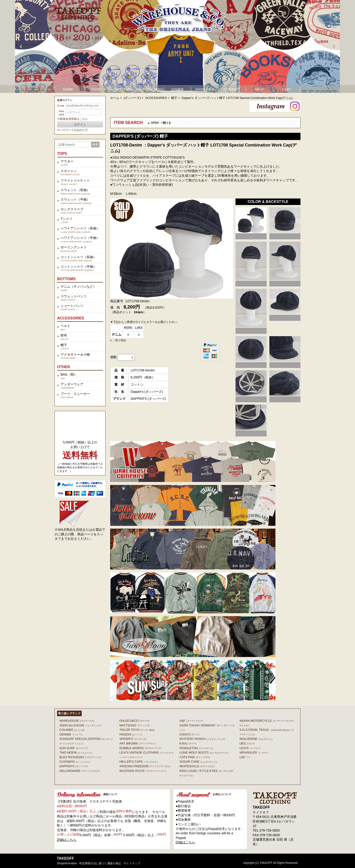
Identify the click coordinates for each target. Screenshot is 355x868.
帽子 (174, 98)
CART (287, 89)
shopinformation (67, 863)
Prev (21, 46)
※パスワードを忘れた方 (72, 130)
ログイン (80, 124)
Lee (245, 757)
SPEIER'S (133, 739)
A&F (191, 721)
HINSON (131, 734)
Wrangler (254, 753)
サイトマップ (132, 863)
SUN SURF (74, 748)
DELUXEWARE (80, 771)
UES (247, 743)
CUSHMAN (75, 762)
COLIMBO (72, 730)
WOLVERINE (256, 739)
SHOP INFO (205, 89)
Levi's (250, 748)
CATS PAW (194, 757)
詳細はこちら (67, 840)
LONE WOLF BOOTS (204, 753)
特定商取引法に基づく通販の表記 (100, 863)
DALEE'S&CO (134, 721)
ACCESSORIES (150, 89)
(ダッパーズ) (132, 98)
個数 (113, 357)
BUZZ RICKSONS (80, 757)
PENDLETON (196, 748)
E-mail (61, 106)
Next (334, 46)
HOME (68, 89)
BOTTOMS (123, 89)
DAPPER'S (73, 766)
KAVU (188, 743)
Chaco (189, 734)
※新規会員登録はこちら (72, 119)
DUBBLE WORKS (140, 748)
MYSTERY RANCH (202, 739)
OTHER (177, 89)
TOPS (96, 89)
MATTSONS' (135, 725)
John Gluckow (81, 725)
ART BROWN (137, 743)
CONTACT (232, 89)
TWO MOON (76, 753)
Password (61, 113)
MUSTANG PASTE (143, 771)
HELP (259, 89)
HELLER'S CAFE (139, 762)
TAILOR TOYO (137, 730)
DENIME (71, 734)
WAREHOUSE (77, 721)
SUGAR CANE (198, 762)
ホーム (115, 98)
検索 (95, 145)
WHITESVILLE (197, 766)
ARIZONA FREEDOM (145, 766)
